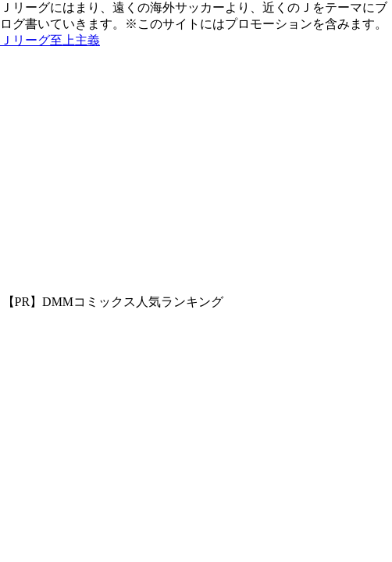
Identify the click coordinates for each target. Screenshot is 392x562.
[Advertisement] (196, 177)
